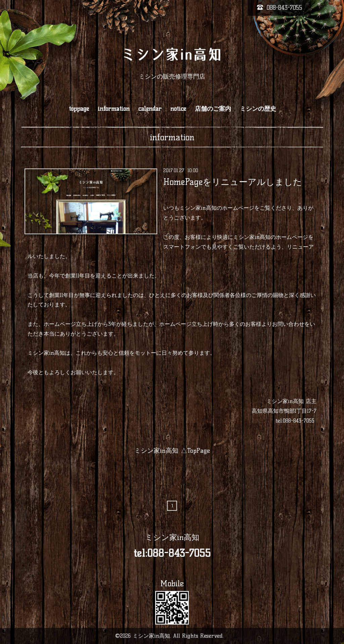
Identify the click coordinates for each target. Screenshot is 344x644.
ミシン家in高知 (172, 537)
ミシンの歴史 (258, 109)
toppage (79, 109)
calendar (150, 109)
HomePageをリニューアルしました (233, 182)
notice (178, 109)
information (114, 109)
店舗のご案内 (213, 109)
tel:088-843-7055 (295, 421)
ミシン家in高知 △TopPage (172, 451)
